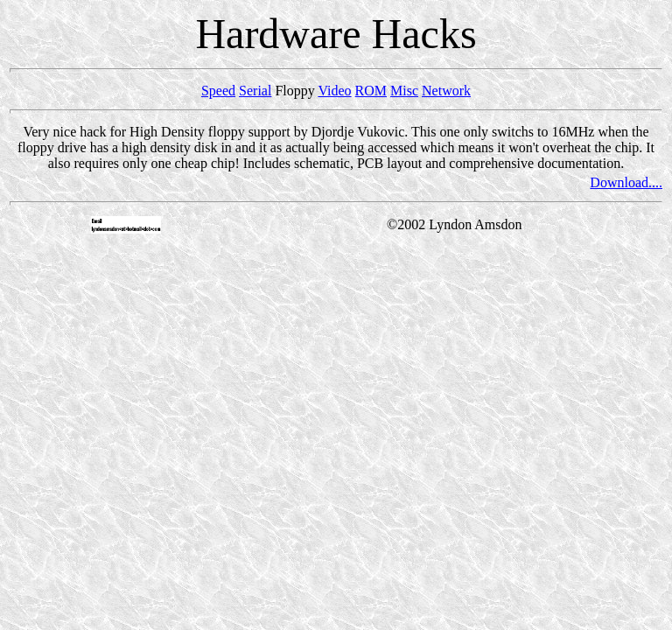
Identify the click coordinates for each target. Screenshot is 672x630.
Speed (218, 91)
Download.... (626, 182)
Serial (255, 91)
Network (446, 91)
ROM (371, 91)
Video (334, 91)
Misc (404, 91)
